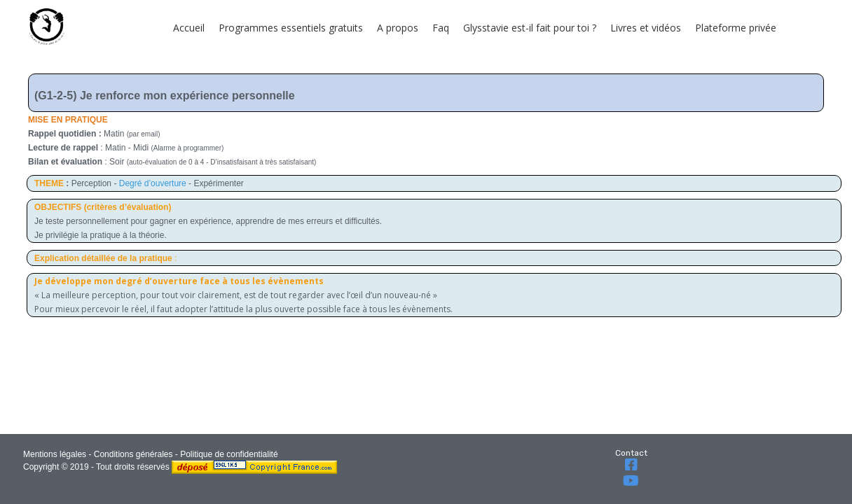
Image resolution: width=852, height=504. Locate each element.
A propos (398, 28)
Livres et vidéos (646, 28)
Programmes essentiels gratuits (291, 28)
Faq (441, 28)
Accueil (189, 28)
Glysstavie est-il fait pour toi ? (530, 28)
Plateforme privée (736, 28)
